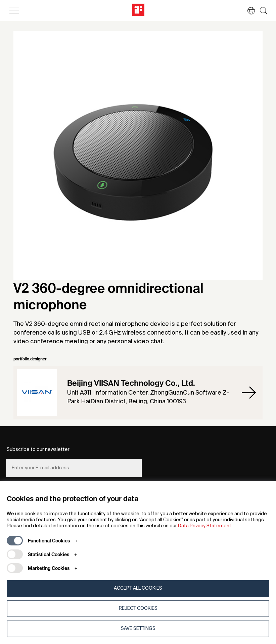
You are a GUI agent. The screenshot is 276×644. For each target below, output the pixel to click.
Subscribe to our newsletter (38, 450)
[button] (248, 11)
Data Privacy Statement (205, 526)
